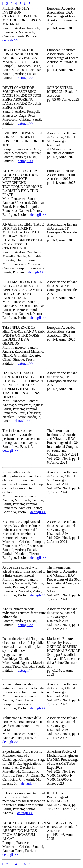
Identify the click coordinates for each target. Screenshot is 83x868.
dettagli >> (10, 40)
